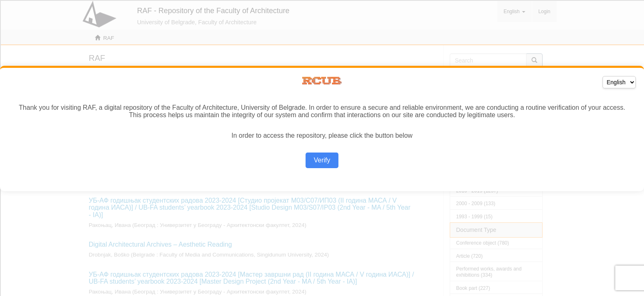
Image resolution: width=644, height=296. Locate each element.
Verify (322, 160)
